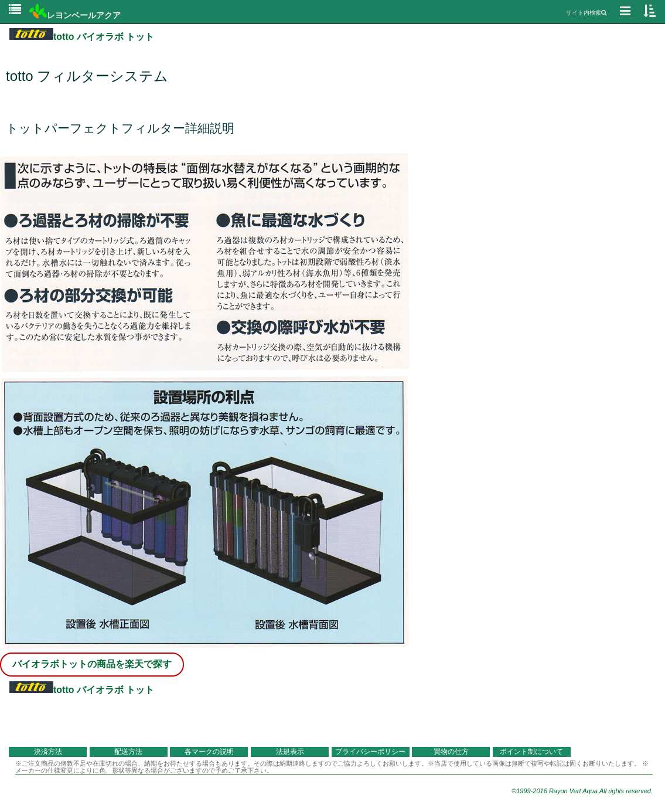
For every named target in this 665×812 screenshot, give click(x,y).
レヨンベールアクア (75, 15)
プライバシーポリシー (370, 752)
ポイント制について (531, 752)
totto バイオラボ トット (82, 37)
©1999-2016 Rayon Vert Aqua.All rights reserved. (582, 791)
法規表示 (290, 752)
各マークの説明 (209, 752)
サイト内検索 (586, 13)
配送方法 (128, 752)
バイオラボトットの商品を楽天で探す (92, 664)
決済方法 (48, 752)
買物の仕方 (451, 752)
